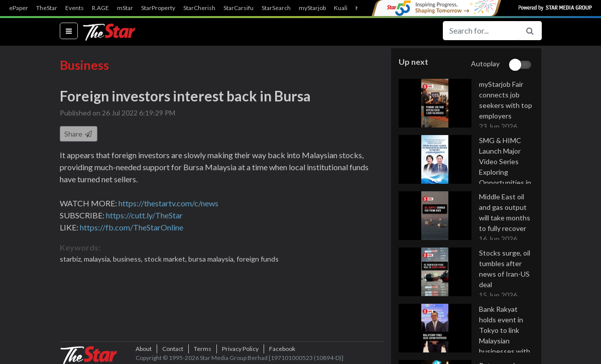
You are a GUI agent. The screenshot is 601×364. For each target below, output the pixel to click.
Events (75, 8)
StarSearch (276, 8)
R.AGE (100, 8)
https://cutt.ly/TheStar (144, 215)
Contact (173, 349)
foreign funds (258, 259)
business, (129, 259)
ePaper (19, 8)
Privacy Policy (240, 349)
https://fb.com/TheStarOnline (132, 227)
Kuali (341, 8)
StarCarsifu (238, 8)
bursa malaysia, (212, 259)
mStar (125, 8)
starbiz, (72, 259)
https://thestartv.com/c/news (168, 203)
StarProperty (158, 8)
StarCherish (199, 8)
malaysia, (98, 259)
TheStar (47, 8)
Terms (203, 349)
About (144, 349)
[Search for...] (480, 31)
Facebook (282, 349)
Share (79, 134)
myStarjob (312, 8)
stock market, (166, 259)
